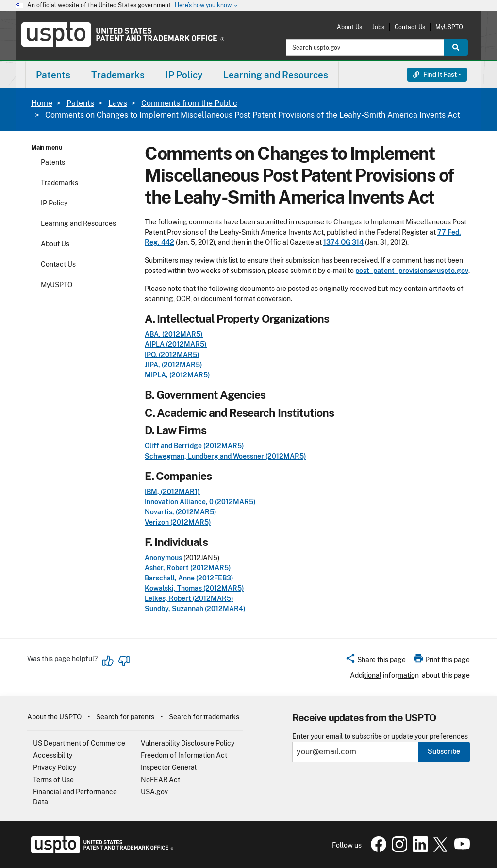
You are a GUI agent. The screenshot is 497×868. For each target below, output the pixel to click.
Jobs (378, 27)
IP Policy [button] (184, 75)
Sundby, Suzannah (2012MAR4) (195, 609)
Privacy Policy (55, 767)
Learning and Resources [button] (276, 75)
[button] (375, 661)
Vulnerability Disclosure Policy (188, 743)
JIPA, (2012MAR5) (174, 365)
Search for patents (125, 717)
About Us (349, 27)
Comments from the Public (189, 103)
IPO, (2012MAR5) (172, 355)
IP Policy (54, 203)
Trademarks (59, 183)
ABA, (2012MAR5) (174, 334)
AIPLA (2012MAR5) (176, 344)
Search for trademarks (204, 717)
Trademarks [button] (118, 75)
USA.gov (154, 792)
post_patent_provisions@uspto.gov (412, 271)
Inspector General (169, 767)
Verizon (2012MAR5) (178, 522)
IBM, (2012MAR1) (172, 492)
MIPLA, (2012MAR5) (177, 375)
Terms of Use (53, 780)
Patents (80, 103)
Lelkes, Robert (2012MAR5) (189, 598)
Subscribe (444, 751)
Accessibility (53, 755)
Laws (118, 103)
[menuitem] (53, 75)
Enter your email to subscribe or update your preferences (380, 737)
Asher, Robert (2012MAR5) (188, 568)
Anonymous (163, 558)
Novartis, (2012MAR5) (181, 512)
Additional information (384, 675)
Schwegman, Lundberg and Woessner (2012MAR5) (225, 456)
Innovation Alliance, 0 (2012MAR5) (200, 502)
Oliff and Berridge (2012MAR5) (194, 446)
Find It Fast (435, 75)
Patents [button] (53, 75)
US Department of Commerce (79, 743)
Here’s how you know (207, 6)
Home (42, 103)
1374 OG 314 (343, 242)
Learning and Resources (78, 223)
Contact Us (410, 27)
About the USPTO (54, 717)
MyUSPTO (449, 27)
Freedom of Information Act (184, 755)
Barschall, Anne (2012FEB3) (189, 578)
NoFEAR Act (160, 780)
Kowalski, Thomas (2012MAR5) (194, 588)
